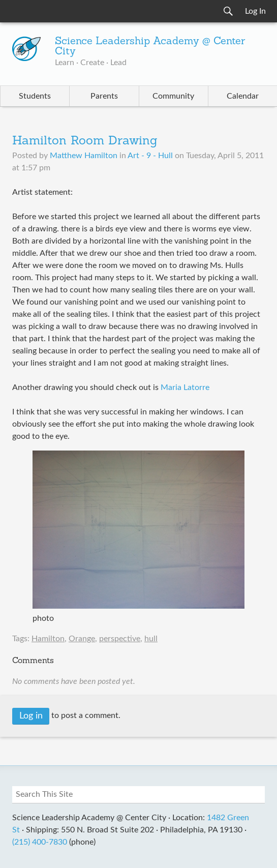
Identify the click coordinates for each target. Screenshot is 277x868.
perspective (120, 639)
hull (151, 639)
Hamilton (48, 639)
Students (35, 96)
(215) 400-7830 (40, 842)
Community (173, 96)
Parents (104, 96)
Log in (31, 716)
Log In (255, 11)
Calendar (243, 96)
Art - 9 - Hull (150, 156)
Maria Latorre (185, 387)
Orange (82, 639)
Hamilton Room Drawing (85, 141)
